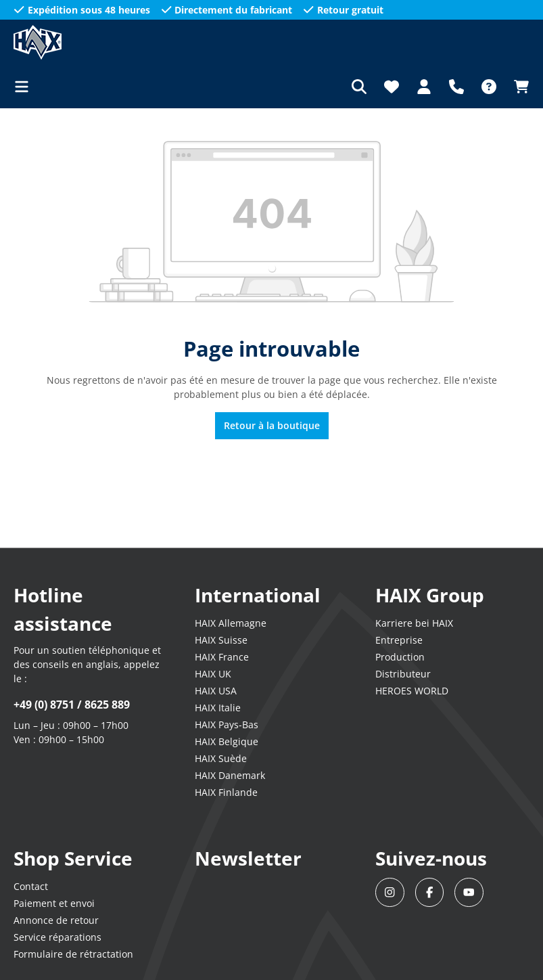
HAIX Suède (221, 758)
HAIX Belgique (227, 741)
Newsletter (248, 858)
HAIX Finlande (226, 792)
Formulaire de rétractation (73, 954)
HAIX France (222, 657)
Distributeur (403, 674)
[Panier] (517, 87)
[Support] (456, 87)
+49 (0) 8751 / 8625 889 (72, 705)
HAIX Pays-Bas (227, 725)
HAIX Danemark (230, 775)
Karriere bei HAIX (414, 623)
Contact (31, 886)
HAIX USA (216, 691)
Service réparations (57, 937)
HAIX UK (213, 674)
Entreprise (399, 640)
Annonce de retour (56, 920)
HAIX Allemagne (231, 623)
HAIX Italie (218, 708)
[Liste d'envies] (392, 87)
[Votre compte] (424, 87)
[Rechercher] (359, 87)
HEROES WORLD (412, 691)
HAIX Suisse (221, 640)
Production (400, 657)
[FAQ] (489, 87)
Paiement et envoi (54, 903)
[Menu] (26, 87)
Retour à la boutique (272, 425)
